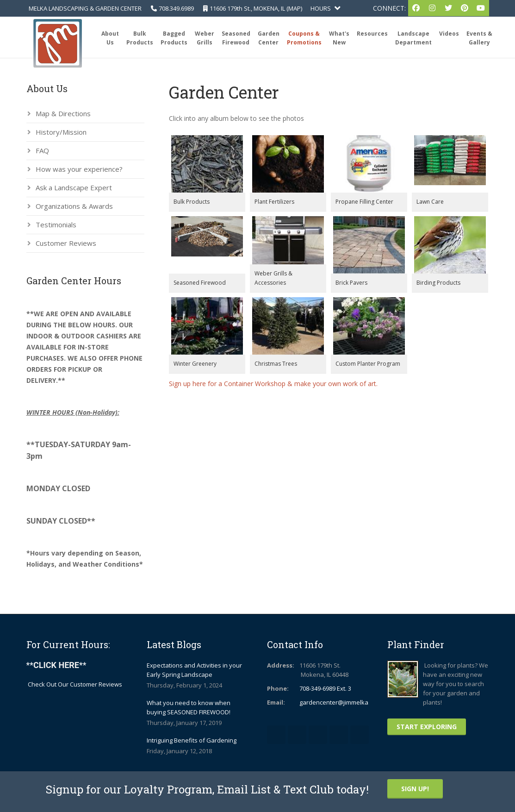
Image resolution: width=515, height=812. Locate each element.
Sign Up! (415, 789)
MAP (295, 8)
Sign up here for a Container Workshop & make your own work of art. (273, 384)
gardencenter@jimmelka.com (340, 702)
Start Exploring (427, 727)
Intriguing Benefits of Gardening (192, 740)
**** (56, 665)
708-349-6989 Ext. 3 (325, 688)
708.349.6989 (176, 8)
